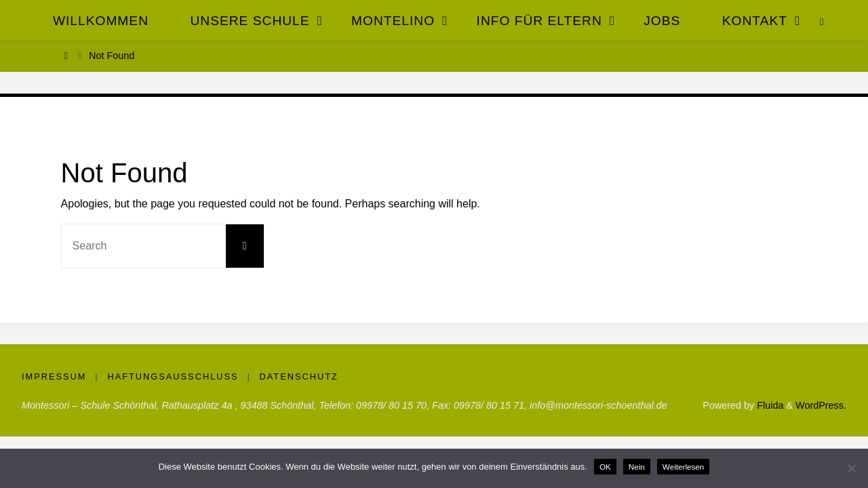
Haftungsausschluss (173, 377)
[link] (822, 20)
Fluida (769, 405)
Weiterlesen (684, 467)
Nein (637, 467)
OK (605, 467)
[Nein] (851, 468)
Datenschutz (299, 377)
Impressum (54, 377)
